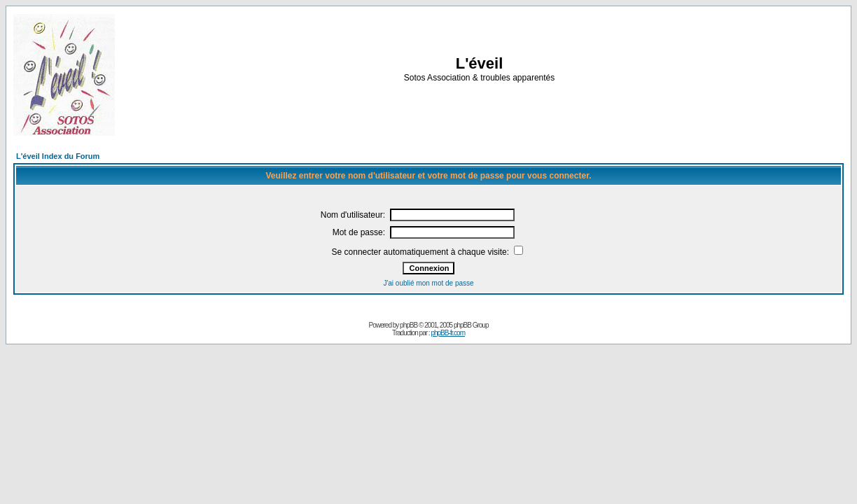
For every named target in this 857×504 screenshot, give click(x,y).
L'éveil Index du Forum (58, 156)
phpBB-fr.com (448, 333)
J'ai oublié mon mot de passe (428, 283)
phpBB (409, 325)
